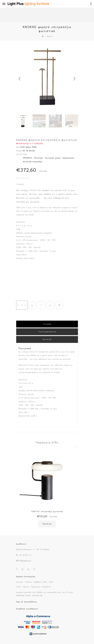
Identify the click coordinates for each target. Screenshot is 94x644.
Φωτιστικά (38, 158)
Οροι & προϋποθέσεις (27, 602)
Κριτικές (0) (47, 339)
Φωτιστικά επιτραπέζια (32, 162)
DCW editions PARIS (29, 147)
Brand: (18, 147)
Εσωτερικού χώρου (53, 158)
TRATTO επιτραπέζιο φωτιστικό (47, 512)
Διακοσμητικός (68, 158)
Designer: (19, 151)
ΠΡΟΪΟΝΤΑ (28, 158)
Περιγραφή (47, 324)
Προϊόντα (50, 36)
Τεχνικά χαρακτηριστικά (47, 332)
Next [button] (75, 79)
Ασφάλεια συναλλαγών (27, 609)
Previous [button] (20, 79)
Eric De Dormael (29, 151)
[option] (47, 77)
